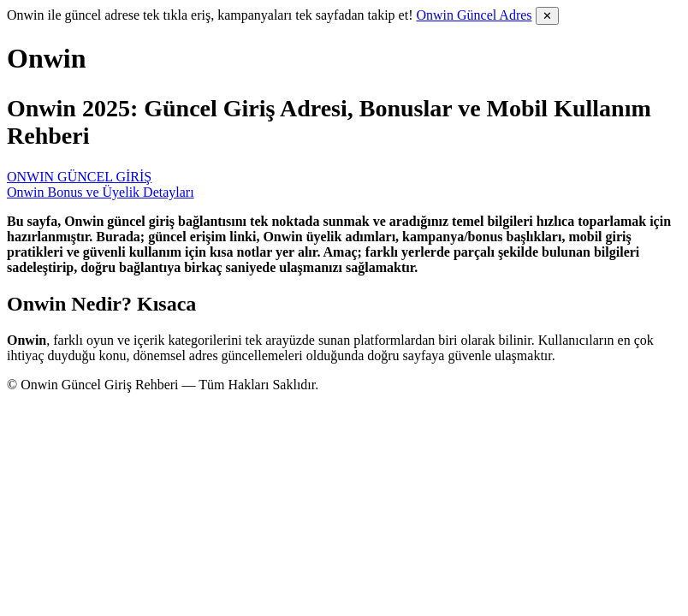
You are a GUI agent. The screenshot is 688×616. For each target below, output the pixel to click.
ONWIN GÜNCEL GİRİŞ (79, 177)
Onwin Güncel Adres (474, 15)
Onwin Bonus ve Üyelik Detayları (101, 192)
